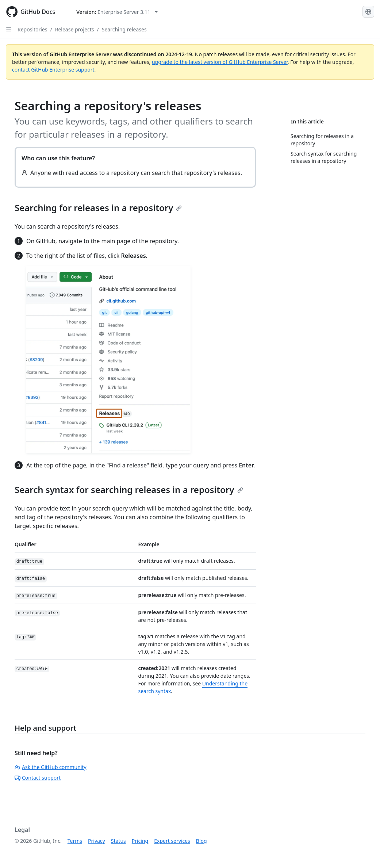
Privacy (97, 841)
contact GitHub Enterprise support (53, 70)
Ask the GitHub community (51, 767)
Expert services (172, 841)
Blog (201, 841)
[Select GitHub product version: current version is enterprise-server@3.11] (117, 12)
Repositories (32, 29)
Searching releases (124, 29)
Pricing (140, 841)
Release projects (75, 29)
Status (118, 841)
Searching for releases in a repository (98, 208)
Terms (75, 841)
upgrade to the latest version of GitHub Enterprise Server (220, 62)
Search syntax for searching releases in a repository (129, 490)
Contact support (38, 778)
